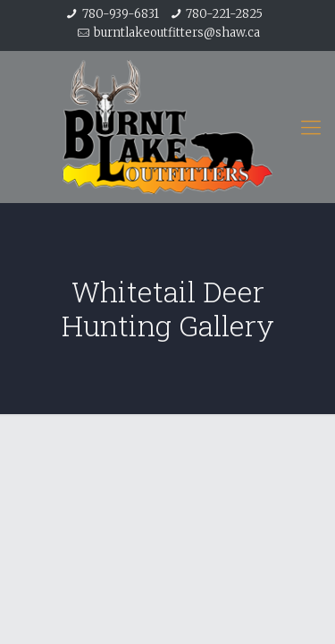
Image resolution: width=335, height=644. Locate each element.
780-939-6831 (121, 14)
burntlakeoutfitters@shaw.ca (177, 33)
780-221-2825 (224, 14)
